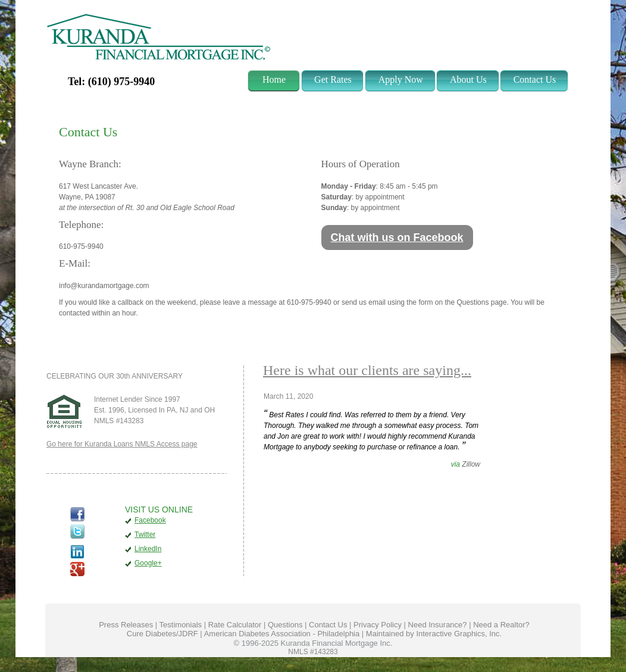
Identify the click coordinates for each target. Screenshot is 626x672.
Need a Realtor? (501, 625)
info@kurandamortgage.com (104, 286)
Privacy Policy (378, 625)
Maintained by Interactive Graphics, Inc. (434, 634)
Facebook (150, 520)
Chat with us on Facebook (397, 237)
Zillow (471, 464)
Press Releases (126, 625)
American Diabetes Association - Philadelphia (282, 634)
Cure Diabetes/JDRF (162, 634)
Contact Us (328, 625)
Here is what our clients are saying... (367, 370)
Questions (285, 625)
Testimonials (181, 625)
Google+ (148, 563)
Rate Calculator (235, 625)
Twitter (145, 535)
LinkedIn (148, 549)
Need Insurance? (438, 625)
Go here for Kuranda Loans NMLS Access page (122, 444)
